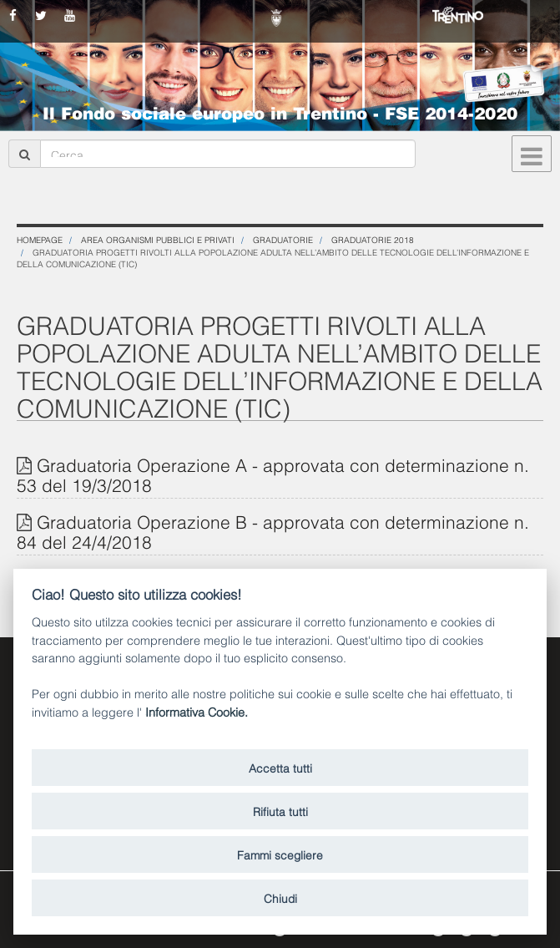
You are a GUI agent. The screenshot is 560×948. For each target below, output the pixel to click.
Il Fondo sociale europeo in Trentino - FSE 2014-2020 (280, 112)
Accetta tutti (280, 767)
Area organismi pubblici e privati (158, 239)
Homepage (40, 239)
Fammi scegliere (280, 854)
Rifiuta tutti (280, 811)
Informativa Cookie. (197, 711)
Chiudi (280, 897)
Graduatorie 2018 (373, 239)
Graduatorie (283, 239)
